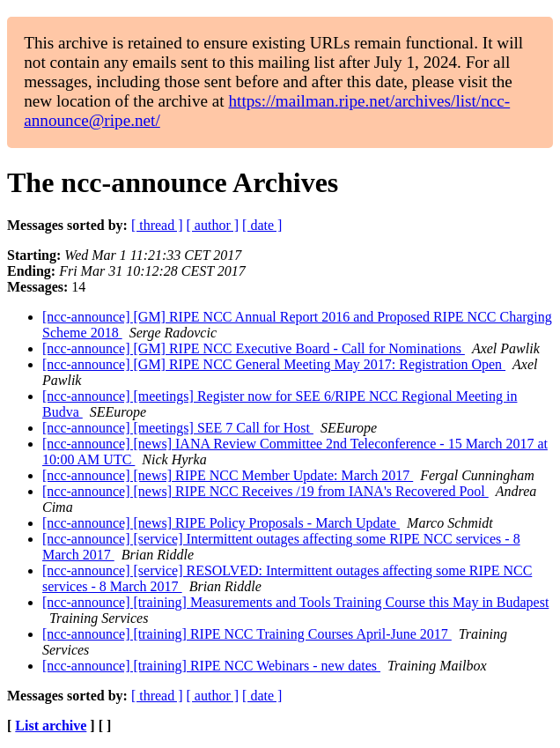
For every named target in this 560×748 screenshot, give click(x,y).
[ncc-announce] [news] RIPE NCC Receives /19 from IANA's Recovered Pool (265, 491)
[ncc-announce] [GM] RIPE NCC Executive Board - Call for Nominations (254, 348)
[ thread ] (157, 225)
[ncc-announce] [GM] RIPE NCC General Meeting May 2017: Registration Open (274, 364)
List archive (51, 726)
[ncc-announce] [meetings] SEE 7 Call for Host (178, 428)
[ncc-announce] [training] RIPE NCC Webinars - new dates (211, 666)
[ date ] (262, 225)
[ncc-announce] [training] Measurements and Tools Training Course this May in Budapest (295, 602)
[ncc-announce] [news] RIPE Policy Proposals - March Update (221, 523)
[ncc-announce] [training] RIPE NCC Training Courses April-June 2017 (247, 634)
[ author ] (213, 225)
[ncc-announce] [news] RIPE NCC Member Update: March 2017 (228, 475)
